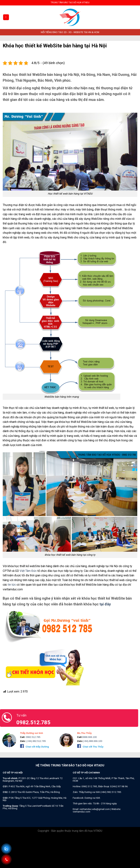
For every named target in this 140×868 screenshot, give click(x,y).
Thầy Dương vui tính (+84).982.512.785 (100, 792)
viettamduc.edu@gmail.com (95, 809)
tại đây (105, 604)
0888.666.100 (90, 737)
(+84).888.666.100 (93, 741)
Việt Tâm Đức (28, 571)
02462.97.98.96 (119, 786)
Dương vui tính (92, 798)
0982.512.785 (33, 737)
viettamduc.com (81, 812)
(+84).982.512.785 (36, 741)
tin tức (12, 585)
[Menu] (6, 17)
